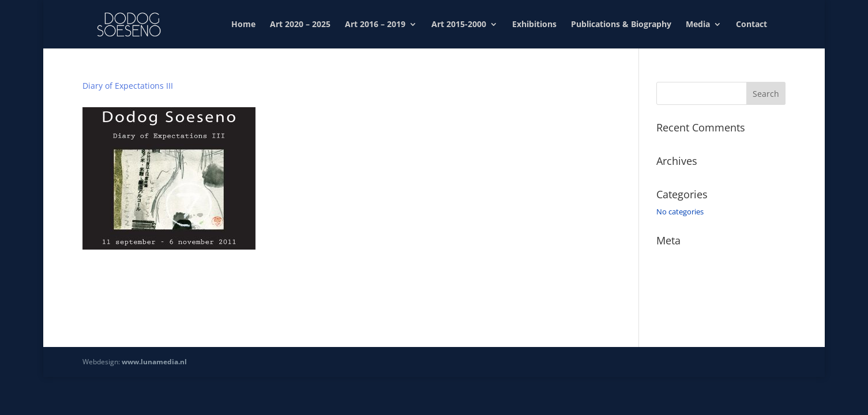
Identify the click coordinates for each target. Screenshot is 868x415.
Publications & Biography (621, 25)
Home (243, 25)
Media (698, 25)
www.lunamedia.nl (154, 362)
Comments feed (684, 290)
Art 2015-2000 (459, 25)
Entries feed (677, 274)
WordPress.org (682, 307)
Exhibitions (534, 25)
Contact (751, 25)
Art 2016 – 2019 (375, 25)
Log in (667, 258)
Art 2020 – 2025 (300, 25)
